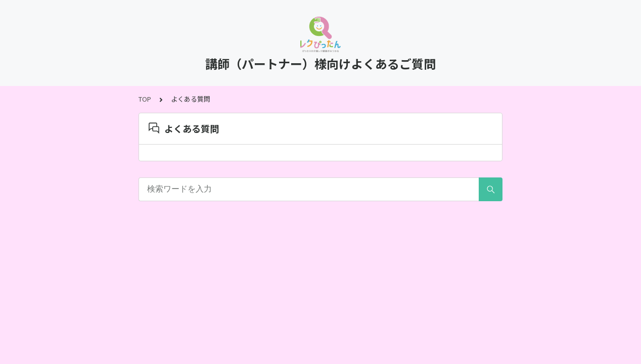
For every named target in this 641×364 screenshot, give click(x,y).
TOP (145, 99)
